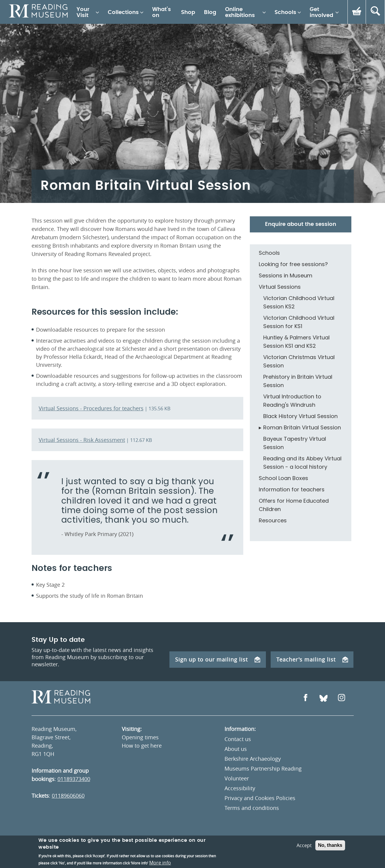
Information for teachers (292, 489)
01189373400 (74, 779)
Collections (123, 13)
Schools (285, 13)
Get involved (321, 13)
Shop (188, 13)
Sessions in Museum (286, 275)
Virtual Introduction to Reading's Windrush (292, 401)
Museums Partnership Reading (263, 768)
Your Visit (83, 13)
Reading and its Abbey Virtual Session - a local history (302, 463)
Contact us (238, 739)
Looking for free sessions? (293, 264)
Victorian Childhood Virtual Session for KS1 (299, 322)
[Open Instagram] (342, 698)
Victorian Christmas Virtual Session (299, 361)
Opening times (140, 737)
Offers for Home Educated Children (294, 505)
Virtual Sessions (280, 287)
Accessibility (240, 788)
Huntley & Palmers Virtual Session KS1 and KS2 (296, 342)
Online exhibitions (240, 13)
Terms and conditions (252, 808)
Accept (304, 851)
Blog (210, 13)
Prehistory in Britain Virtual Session (298, 381)
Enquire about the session (301, 224)
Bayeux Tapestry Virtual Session (295, 443)
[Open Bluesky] (324, 698)
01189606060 (68, 796)
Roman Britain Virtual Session (302, 427)
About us (236, 749)
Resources (273, 520)
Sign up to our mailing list (218, 659)
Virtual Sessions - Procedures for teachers (91, 408)
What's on (162, 13)
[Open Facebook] (305, 698)
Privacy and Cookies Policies (260, 798)
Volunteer (237, 778)
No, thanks (330, 851)
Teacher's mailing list (312, 659)
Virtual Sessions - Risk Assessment (82, 440)
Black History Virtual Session (300, 416)
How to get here (142, 746)
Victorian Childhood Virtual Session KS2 (299, 302)
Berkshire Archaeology (253, 759)
